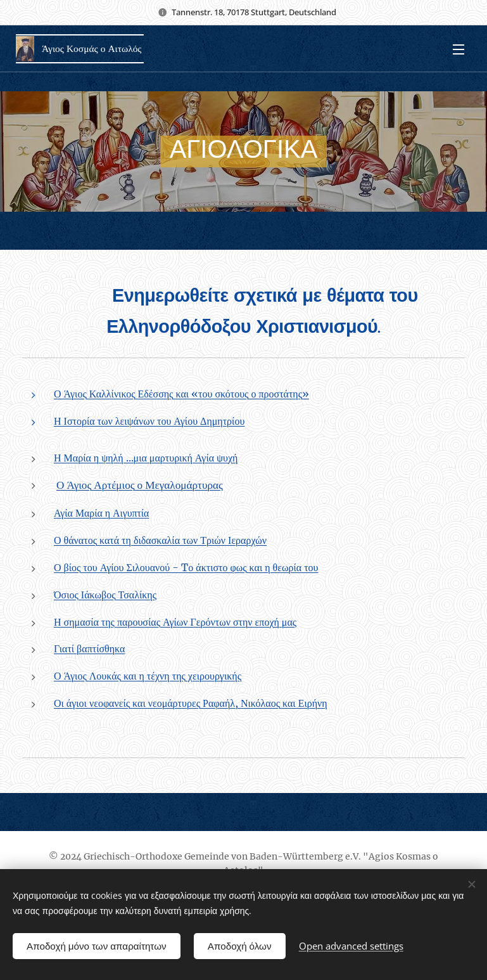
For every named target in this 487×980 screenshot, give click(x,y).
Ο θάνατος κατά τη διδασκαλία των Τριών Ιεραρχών (160, 540)
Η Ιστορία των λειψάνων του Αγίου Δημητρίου (149, 421)
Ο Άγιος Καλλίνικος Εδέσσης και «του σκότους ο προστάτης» (181, 394)
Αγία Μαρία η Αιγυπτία (101, 513)
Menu (459, 49)
